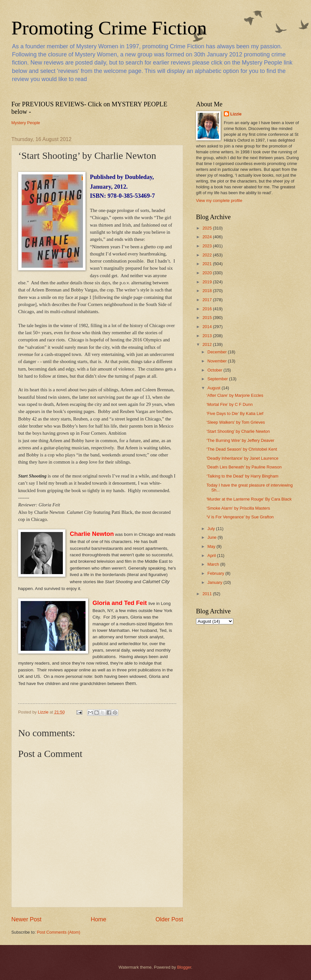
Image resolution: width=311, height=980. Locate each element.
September (218, 379)
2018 (208, 291)
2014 (208, 327)
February (216, 573)
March (214, 564)
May (212, 546)
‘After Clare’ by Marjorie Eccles (235, 395)
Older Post (169, 919)
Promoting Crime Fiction (109, 28)
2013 (208, 336)
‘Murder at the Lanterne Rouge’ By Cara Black (249, 499)
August (214, 388)
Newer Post (26, 919)
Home (98, 919)
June (213, 537)
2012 (208, 344)
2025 (208, 228)
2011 (208, 594)
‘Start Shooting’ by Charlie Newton (238, 431)
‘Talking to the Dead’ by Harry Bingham (242, 476)
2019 (208, 282)
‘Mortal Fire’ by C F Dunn (230, 404)
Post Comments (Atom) (59, 932)
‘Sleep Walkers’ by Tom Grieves (236, 422)
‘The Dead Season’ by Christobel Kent (242, 449)
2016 (208, 309)
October (215, 370)
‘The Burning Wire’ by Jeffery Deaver (240, 440)
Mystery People (26, 123)
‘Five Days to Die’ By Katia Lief (235, 413)
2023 (208, 246)
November (218, 361)
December (218, 352)
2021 (208, 264)
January (215, 582)
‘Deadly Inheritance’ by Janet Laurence (242, 458)
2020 (208, 273)
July (212, 529)
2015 (208, 318)
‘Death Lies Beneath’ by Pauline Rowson (244, 467)
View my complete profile (219, 201)
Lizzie (236, 114)
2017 (208, 300)
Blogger (184, 967)
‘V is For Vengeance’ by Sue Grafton (240, 517)
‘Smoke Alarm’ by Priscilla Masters (238, 508)
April (212, 555)
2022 (208, 255)
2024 (208, 237)
